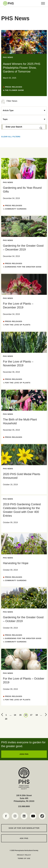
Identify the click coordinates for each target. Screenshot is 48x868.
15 (20, 715)
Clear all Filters (11, 137)
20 (6, 719)
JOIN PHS (24, 754)
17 (31, 715)
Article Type (8, 110)
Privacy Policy (24, 855)
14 (15, 715)
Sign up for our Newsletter (24, 828)
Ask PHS (24, 838)
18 (37, 715)
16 (26, 715)
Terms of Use (24, 858)
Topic (5, 119)
